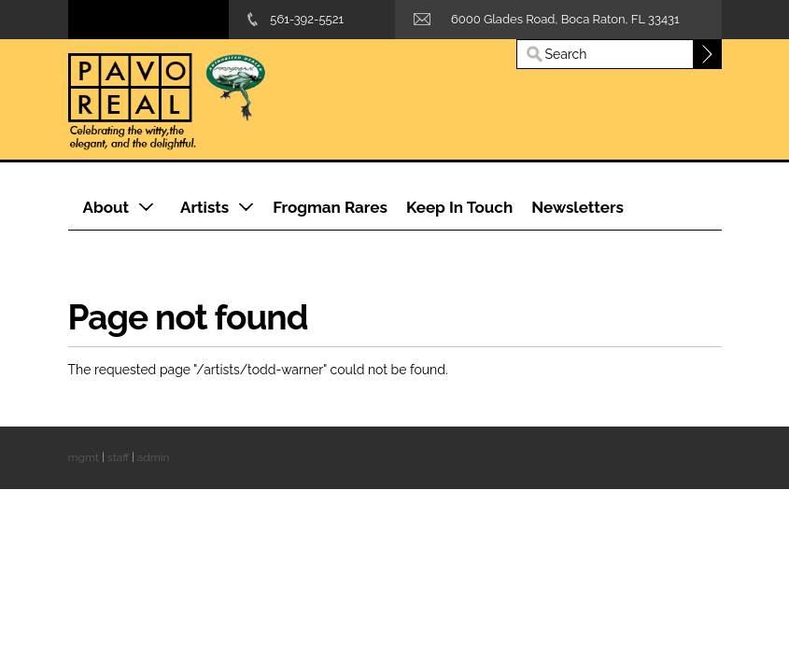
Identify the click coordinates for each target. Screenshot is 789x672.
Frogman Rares (330, 207)
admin (154, 457)
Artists (204, 207)
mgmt (84, 457)
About (106, 207)
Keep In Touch (459, 207)
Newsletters (578, 207)
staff (118, 457)
